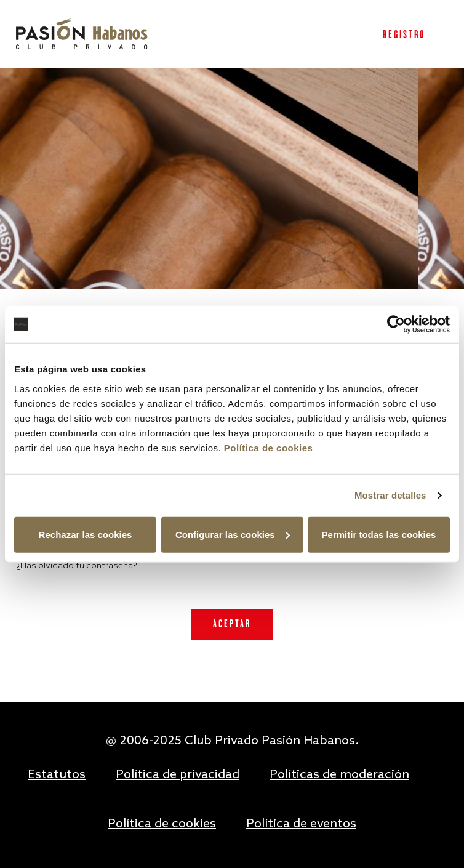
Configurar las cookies (233, 534)
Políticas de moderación (339, 775)
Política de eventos (301, 824)
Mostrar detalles (390, 495)
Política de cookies (269, 447)
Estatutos (57, 775)
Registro (404, 35)
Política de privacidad (178, 775)
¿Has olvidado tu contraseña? (77, 566)
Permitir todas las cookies (379, 534)
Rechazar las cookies (86, 534)
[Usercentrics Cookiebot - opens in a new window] (396, 324)
